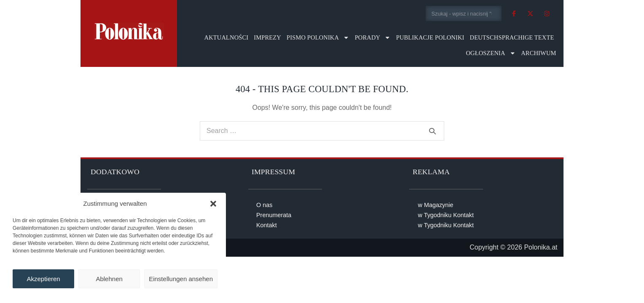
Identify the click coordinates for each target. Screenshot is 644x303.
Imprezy (267, 37)
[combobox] (464, 13)
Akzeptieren (43, 279)
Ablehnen (109, 279)
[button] (213, 204)
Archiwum (538, 53)
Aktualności (227, 37)
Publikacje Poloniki (430, 37)
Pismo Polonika (318, 38)
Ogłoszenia (491, 53)
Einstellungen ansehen (181, 279)
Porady (373, 38)
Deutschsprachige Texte (512, 37)
